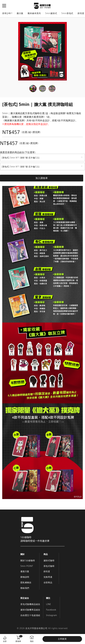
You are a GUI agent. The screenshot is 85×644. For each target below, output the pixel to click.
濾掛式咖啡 (49, 560)
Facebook (51, 610)
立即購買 (62, 639)
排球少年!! (7, 13)
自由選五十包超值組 (30, 615)
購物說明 (25, 577)
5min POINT (27, 566)
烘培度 (47, 571)
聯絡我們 (25, 588)
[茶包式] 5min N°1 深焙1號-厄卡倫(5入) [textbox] (21, 158)
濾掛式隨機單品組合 (30, 610)
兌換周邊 (48, 577)
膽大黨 (20, 13)
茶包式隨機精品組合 (30, 604)
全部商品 (48, 582)
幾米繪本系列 (34, 13)
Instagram (51, 615)
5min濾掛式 (51, 13)
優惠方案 (25, 571)
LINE (49, 604)
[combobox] (42, 158)
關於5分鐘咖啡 (28, 560)
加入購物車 (42, 178)
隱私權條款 (26, 582)
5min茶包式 (67, 13)
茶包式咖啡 (49, 566)
